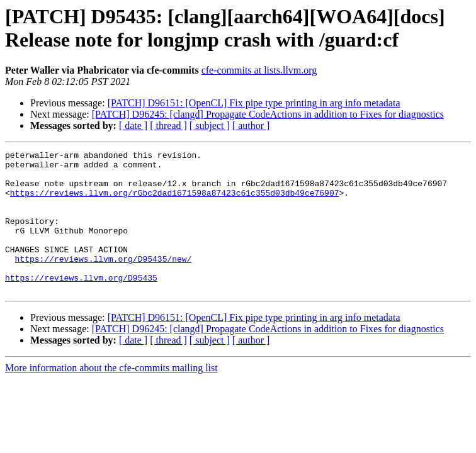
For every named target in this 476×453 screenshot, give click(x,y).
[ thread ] (168, 126)
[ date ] (133, 126)
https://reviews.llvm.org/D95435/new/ (104, 281)
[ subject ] (210, 126)
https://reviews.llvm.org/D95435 (81, 304)
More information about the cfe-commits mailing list (111, 396)
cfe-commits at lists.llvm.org (259, 70)
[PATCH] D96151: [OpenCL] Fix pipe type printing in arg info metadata (254, 103)
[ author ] (251, 126)
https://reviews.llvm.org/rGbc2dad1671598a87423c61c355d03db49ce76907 (175, 202)
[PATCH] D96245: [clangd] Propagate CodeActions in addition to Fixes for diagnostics (268, 114)
